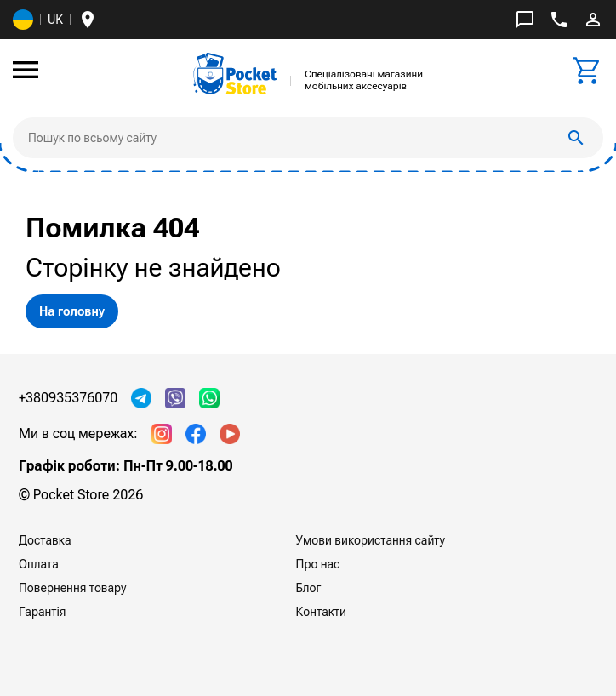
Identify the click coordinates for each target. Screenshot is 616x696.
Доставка (45, 540)
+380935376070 (68, 398)
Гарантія (43, 612)
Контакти (321, 612)
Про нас (318, 564)
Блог (309, 588)
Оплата (39, 564)
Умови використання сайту (371, 540)
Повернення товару (73, 588)
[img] (235, 74)
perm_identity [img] (593, 20)
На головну (72, 311)
